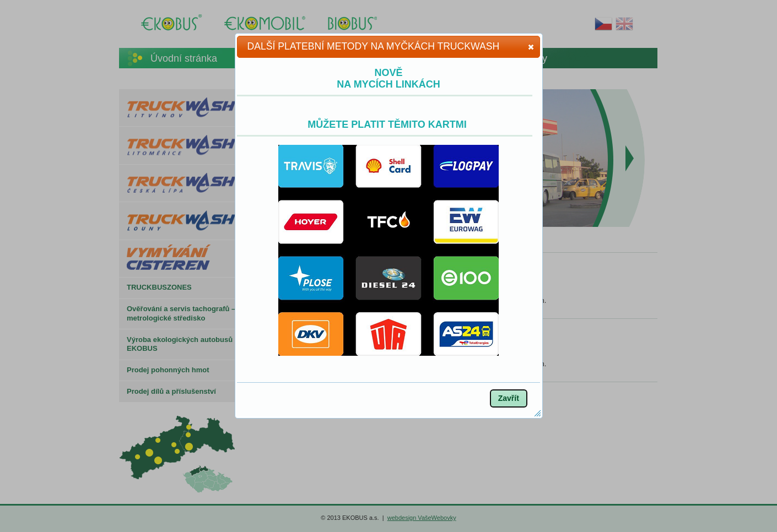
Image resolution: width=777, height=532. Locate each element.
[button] (531, 47)
